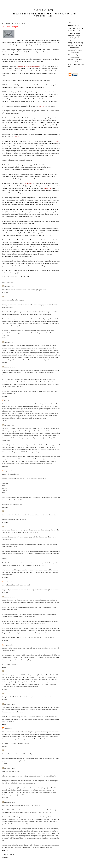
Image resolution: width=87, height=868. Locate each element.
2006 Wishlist (72, 67)
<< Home (5, 858)
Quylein (7, 471)
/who (70, 22)
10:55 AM (5, 507)
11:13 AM (5, 850)
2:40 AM (5, 363)
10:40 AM (5, 466)
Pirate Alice (8, 401)
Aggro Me (43, 10)
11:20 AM (5, 522)
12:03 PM (5, 593)
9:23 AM (5, 396)
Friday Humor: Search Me (76, 64)
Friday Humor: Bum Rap (76, 43)
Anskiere (7, 582)
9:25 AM (5, 421)
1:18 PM (5, 700)
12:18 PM (5, 640)
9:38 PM (5, 764)
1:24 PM (5, 724)
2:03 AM (5, 338)
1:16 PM (5, 689)
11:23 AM (5, 577)
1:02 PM (5, 667)
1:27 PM (5, 746)
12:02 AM (5, 293)
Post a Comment (9, 854)
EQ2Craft (17, 805)
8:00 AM (22, 277)
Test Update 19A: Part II (76, 28)
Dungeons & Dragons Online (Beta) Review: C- (76, 38)
